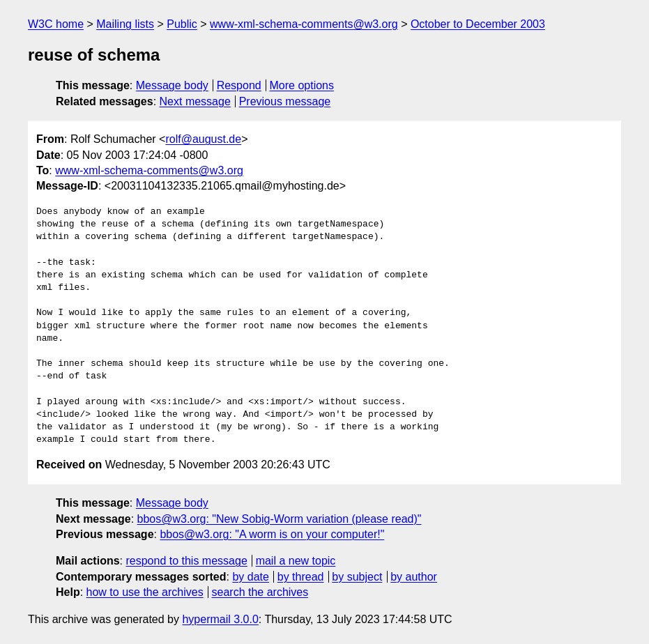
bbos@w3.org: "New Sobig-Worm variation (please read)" (280, 519)
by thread (301, 577)
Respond (239, 85)
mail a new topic (296, 561)
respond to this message (186, 561)
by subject (357, 577)
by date (250, 577)
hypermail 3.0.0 (220, 619)
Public (182, 24)
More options (302, 85)
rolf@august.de (203, 139)
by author (414, 577)
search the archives (260, 592)
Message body (172, 85)
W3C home (56, 24)
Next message (195, 101)
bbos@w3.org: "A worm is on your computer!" (272, 534)
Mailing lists (125, 24)
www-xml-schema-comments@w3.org (304, 24)
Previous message (285, 101)
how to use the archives (145, 592)
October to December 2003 (478, 24)
